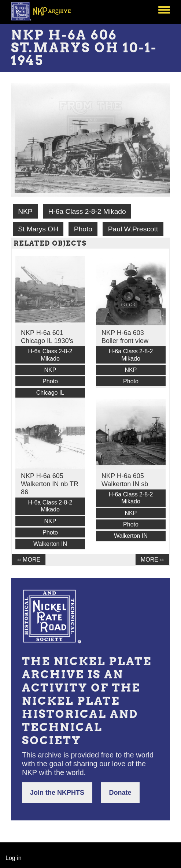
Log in (14, 858)
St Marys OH (38, 229)
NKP (25, 211)
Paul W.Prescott (133, 229)
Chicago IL (50, 393)
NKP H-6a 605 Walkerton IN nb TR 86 (50, 484)
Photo (83, 229)
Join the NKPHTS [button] (57, 793)
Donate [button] (120, 793)
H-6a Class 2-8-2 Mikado (87, 211)
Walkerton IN (50, 544)
